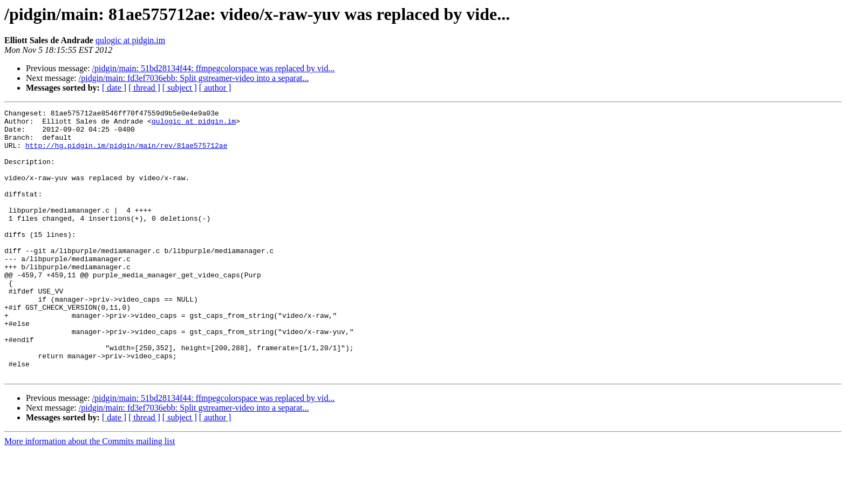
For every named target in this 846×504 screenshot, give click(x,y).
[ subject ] (180, 88)
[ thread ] (144, 88)
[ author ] (215, 88)
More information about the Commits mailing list (90, 495)
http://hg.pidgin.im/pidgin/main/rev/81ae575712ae (126, 153)
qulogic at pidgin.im (130, 40)
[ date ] (114, 88)
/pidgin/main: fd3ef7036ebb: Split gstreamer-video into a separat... (194, 78)
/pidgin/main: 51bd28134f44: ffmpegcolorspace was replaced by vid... (214, 68)
